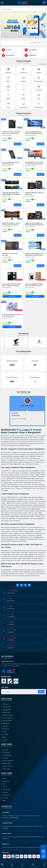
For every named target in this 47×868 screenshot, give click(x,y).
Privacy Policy (6, 712)
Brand (4, 732)
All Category (42, 64)
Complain (4, 758)
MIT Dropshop (6, 790)
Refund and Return (7, 715)
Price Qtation (5, 752)
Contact (4, 740)
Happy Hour (5, 781)
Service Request (6, 755)
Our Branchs (5, 729)
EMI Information (6, 707)
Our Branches (6, 795)
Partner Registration (7, 761)
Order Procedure (6, 721)
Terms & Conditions (7, 718)
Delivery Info (5, 723)
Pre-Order (5, 750)
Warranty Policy (6, 710)
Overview (4, 726)
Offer (3, 784)
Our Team (5, 734)
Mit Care (4, 787)
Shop (3, 779)
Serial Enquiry (6, 769)
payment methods (7, 766)
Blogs (3, 737)
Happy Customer (6, 763)
